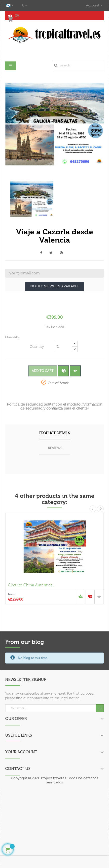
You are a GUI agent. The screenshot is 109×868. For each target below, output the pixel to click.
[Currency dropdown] (24, 5)
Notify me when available (54, 286)
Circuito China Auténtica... (31, 585)
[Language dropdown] (10, 5)
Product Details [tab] (54, 433)
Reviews (55, 448)
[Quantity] (63, 347)
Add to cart (43, 371)
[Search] (78, 65)
